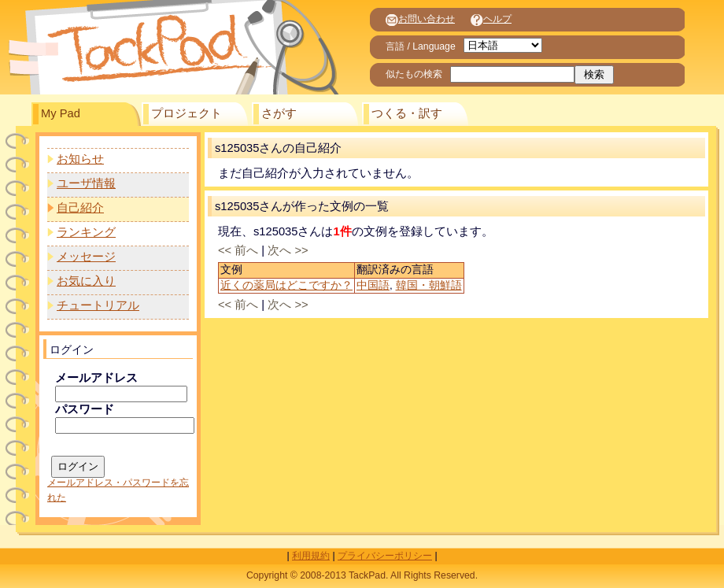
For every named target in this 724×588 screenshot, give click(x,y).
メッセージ (86, 257)
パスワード (85, 409)
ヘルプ (491, 19)
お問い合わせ (420, 19)
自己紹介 (80, 208)
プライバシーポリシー (385, 556)
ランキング (86, 232)
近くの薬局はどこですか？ (286, 285)
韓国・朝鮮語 (429, 285)
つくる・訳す (407, 113)
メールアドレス (96, 378)
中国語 (373, 285)
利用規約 (311, 556)
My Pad (61, 113)
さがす (279, 113)
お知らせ (80, 159)
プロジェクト (187, 113)
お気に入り (86, 281)
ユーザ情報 (86, 183)
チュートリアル (98, 305)
